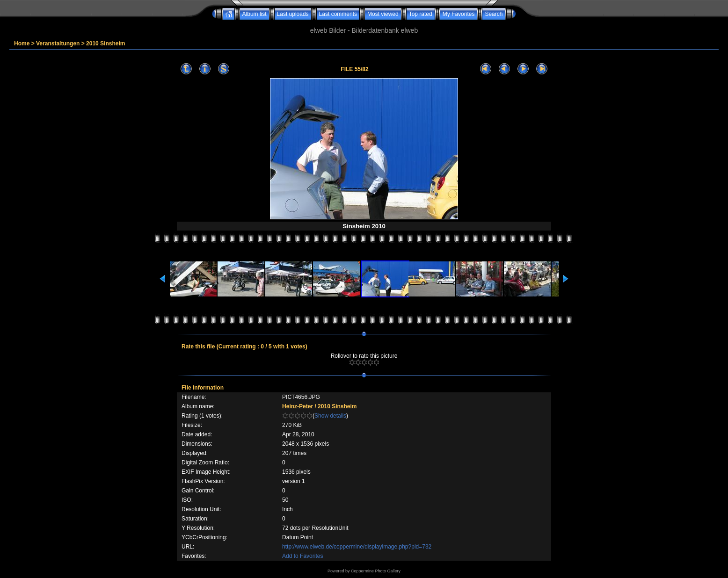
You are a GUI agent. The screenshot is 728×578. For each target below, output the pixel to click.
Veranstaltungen (58, 43)
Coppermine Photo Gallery (376, 571)
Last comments (338, 14)
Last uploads (293, 14)
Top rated (421, 14)
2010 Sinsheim (106, 43)
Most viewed (383, 14)
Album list (255, 14)
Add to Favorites (302, 556)
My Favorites (459, 14)
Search (494, 14)
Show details (330, 416)
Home (22, 43)
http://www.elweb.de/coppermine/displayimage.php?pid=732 (357, 547)
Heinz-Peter (298, 406)
